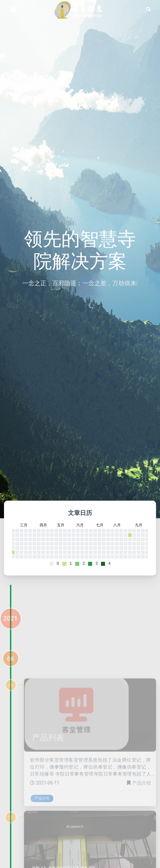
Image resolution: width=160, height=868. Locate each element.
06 (10, 669)
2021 (10, 628)
